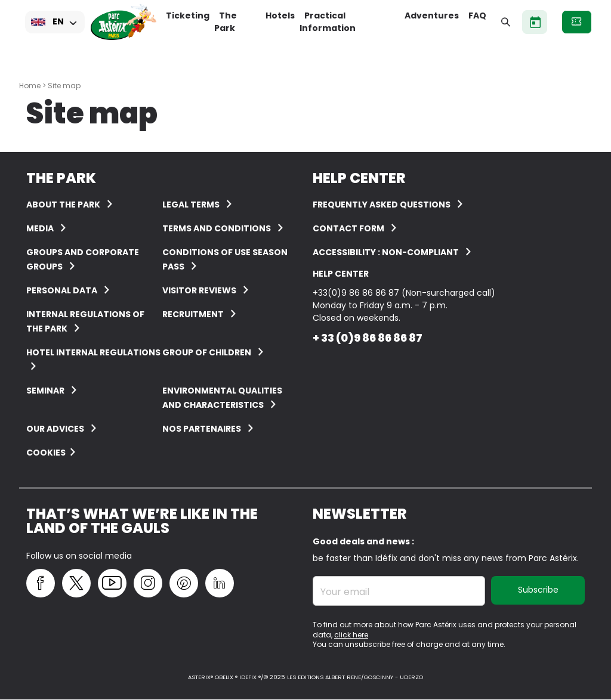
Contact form (348, 228)
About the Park (63, 205)
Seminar (45, 391)
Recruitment (193, 314)
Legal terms (191, 205)
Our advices (55, 429)
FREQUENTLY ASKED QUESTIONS (382, 205)
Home (30, 86)
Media (40, 228)
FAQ (477, 16)
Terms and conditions (217, 228)
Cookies (46, 453)
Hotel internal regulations (93, 352)
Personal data (62, 290)
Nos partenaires (202, 429)
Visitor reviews (199, 290)
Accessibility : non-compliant (386, 252)
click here (351, 635)
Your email (345, 592)
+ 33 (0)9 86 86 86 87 (368, 338)
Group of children (207, 352)
